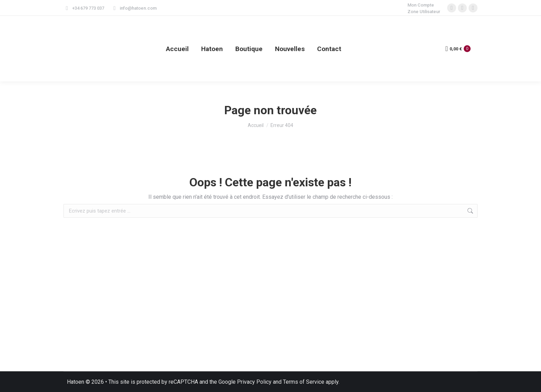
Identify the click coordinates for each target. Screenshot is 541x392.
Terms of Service (304, 382)
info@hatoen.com (134, 8)
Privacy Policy (254, 382)
